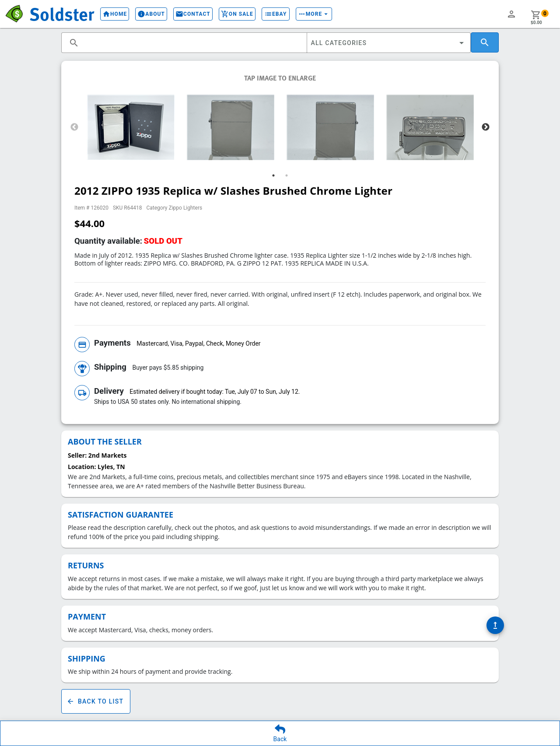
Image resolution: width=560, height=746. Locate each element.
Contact (193, 14)
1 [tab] (273, 175)
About (151, 14)
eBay (276, 14)
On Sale (237, 14)
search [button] (74, 43)
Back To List (96, 701)
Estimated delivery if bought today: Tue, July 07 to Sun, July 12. (215, 392)
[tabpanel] (131, 127)
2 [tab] (287, 175)
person (511, 14)
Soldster (62, 14)
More (314, 14)
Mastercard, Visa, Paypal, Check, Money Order (198, 343)
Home (115, 14)
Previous (74, 127)
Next (486, 127)
